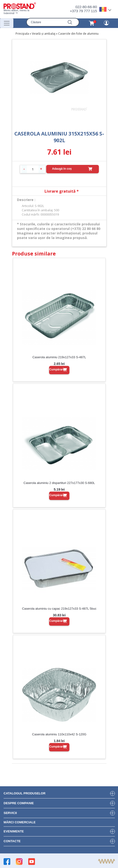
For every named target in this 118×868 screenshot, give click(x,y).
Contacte (12, 841)
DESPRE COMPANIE (19, 803)
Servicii (10, 813)
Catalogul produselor (25, 793)
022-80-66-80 (86, 7)
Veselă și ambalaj (44, 34)
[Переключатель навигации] (7, 23)
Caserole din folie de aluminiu (78, 34)
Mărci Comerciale (20, 822)
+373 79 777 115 (83, 11)
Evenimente (14, 831)
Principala (22, 34)
